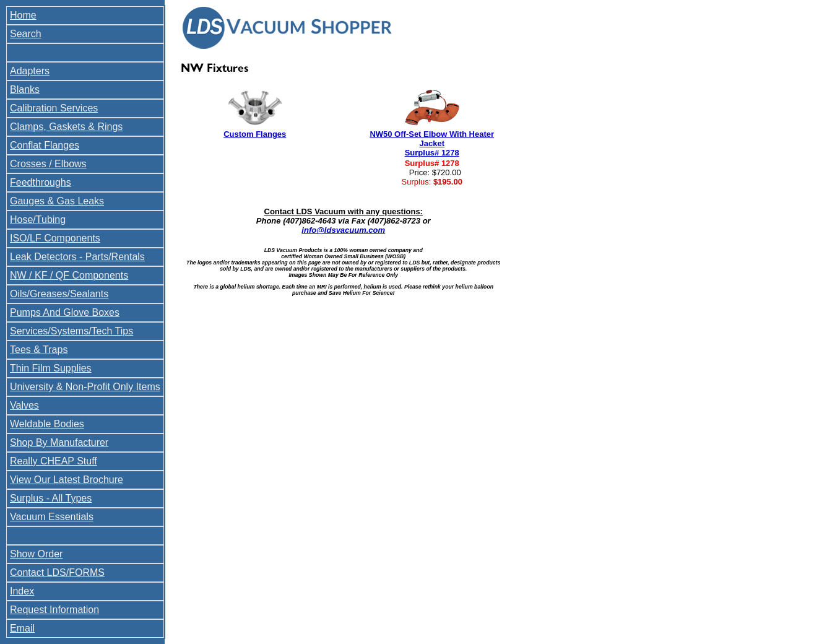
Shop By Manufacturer (59, 442)
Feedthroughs (41, 182)
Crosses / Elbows (48, 164)
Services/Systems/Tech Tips (71, 331)
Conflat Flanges (45, 145)
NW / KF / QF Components (69, 275)
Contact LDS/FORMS (57, 572)
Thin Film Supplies (51, 368)
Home (23, 15)
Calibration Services (54, 108)
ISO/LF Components (55, 238)
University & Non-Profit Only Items (85, 387)
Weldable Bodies (47, 424)
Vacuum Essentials (52, 517)
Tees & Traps (39, 350)
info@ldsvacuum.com (343, 230)
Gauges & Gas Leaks (57, 201)
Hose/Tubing (38, 220)
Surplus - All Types (51, 498)
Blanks (25, 89)
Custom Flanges (255, 134)
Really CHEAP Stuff (54, 461)
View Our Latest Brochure (67, 480)
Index (22, 591)
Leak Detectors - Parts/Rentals (77, 257)
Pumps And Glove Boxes (65, 312)
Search (26, 34)
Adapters (30, 71)
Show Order (36, 554)
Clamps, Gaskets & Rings (66, 127)
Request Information (54, 610)
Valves (24, 405)
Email (22, 628)
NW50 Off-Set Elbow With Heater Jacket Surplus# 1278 (432, 143)
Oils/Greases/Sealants (59, 294)
